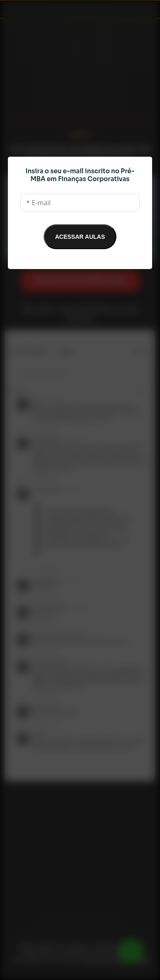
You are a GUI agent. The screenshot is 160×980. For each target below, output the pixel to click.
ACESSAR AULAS (80, 237)
